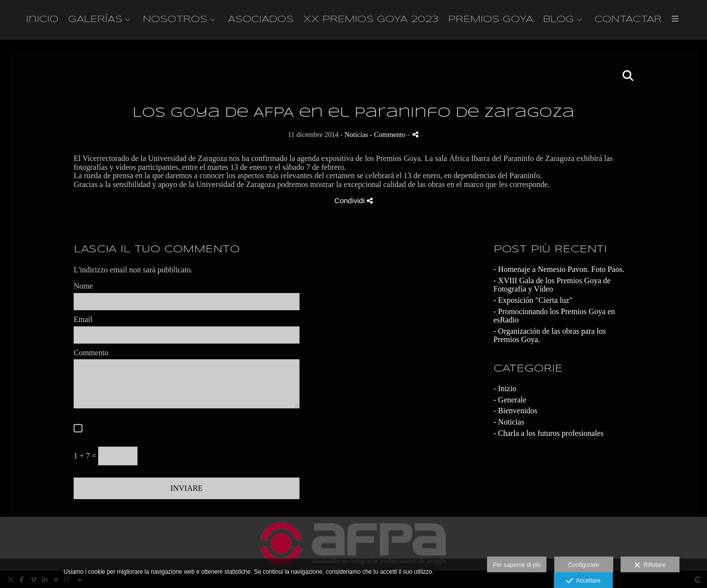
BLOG (558, 21)
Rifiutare (650, 565)
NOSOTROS (175, 21)
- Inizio (505, 391)
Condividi (353, 203)
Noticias (356, 137)
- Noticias (509, 424)
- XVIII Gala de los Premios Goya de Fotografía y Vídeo (552, 287)
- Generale (510, 402)
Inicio (42, 21)
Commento (91, 355)
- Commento (388, 137)
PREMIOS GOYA (491, 21)
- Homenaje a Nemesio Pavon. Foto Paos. (559, 272)
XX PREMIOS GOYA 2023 (371, 21)
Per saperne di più (517, 565)
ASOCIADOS (261, 21)
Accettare (584, 581)
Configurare (584, 565)
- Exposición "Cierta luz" (533, 302)
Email (83, 321)
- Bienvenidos (515, 413)
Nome (83, 288)
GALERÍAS (95, 21)
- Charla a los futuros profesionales (548, 435)
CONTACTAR (628, 21)
